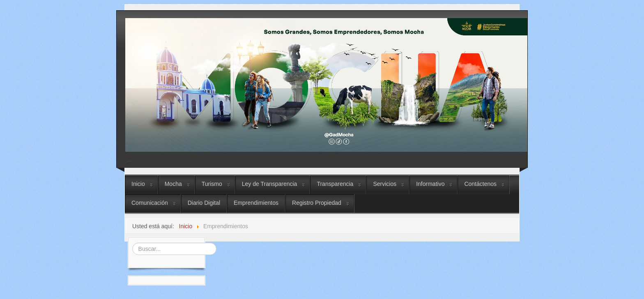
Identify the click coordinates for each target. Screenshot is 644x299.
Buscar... (131, 242)
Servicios (385, 184)
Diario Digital (204, 203)
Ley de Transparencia (270, 184)
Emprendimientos (256, 203)
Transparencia (335, 184)
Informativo (430, 184)
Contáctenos (480, 184)
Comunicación (150, 203)
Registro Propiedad (317, 203)
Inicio (138, 184)
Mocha (173, 184)
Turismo (212, 184)
